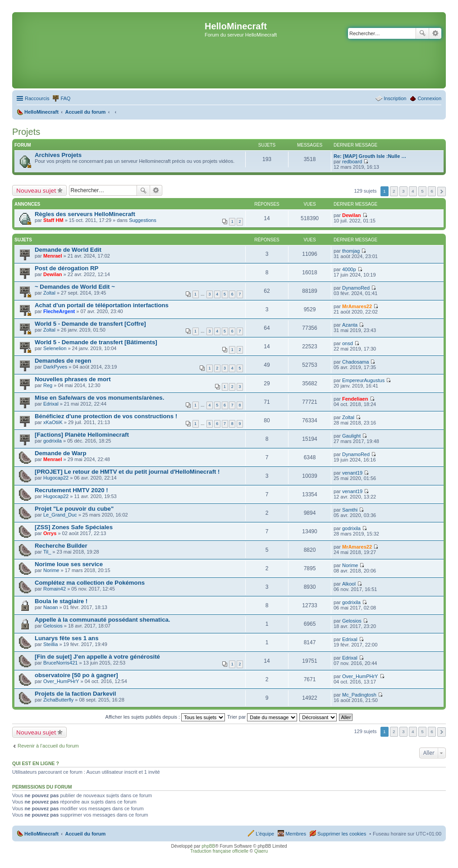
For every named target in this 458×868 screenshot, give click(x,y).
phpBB (208, 846)
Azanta (350, 325)
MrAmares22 (357, 306)
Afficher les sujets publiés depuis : (165, 717)
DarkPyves (55, 367)
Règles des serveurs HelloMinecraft (85, 214)
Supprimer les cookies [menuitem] (342, 834)
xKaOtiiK (53, 422)
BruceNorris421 (60, 663)
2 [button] (394, 191)
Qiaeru (261, 851)
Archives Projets (58, 155)
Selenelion (55, 348)
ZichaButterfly (58, 700)
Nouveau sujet (36, 190)
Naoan (50, 607)
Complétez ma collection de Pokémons (90, 583)
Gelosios (53, 626)
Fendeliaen (355, 399)
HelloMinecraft (41, 834)
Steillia (50, 644)
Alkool (349, 584)
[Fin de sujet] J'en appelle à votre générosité (97, 657)
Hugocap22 (56, 478)
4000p (349, 269)
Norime (51, 570)
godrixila (53, 441)
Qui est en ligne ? (36, 763)
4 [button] (413, 191)
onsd (348, 343)
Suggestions (143, 220)
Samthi (350, 510)
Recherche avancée (435, 33)
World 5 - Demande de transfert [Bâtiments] (96, 342)
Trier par (262, 717)
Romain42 (55, 589)
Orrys (50, 533)
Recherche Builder (61, 546)
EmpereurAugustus (363, 380)
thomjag (351, 251)
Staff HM (53, 220)
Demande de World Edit (68, 250)
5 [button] (422, 191)
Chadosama (355, 362)
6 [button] (432, 191)
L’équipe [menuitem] (265, 834)
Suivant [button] (442, 192)
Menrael (53, 256)
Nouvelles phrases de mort (73, 379)
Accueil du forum (85, 834)
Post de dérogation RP (66, 268)
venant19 (352, 473)
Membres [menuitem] (296, 834)
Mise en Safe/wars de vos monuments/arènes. (99, 398)
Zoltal (49, 293)
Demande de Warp (61, 453)
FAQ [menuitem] (65, 98)
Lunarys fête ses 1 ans (66, 638)
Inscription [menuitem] (395, 98)
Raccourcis (37, 98)
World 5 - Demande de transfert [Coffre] (90, 324)
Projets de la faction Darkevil (75, 694)
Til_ (47, 552)
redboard (352, 162)
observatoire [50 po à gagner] (76, 675)
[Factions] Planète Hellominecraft (82, 435)
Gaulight (351, 436)
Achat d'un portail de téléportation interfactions (102, 305)
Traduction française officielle (219, 851)
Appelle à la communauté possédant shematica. (102, 620)
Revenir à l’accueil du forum (48, 746)
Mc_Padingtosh (359, 695)
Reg (48, 385)
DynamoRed (356, 288)
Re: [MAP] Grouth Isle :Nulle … (370, 156)
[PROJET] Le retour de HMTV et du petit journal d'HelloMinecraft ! (127, 472)
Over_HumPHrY (61, 681)
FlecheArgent (59, 311)
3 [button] (403, 191)
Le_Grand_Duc (60, 515)
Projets (26, 132)
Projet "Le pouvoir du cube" (74, 509)
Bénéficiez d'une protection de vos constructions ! (106, 416)
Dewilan (352, 215)
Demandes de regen (63, 361)
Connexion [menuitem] (429, 98)
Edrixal (51, 404)
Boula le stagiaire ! (61, 601)
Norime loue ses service (69, 564)
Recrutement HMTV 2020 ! (71, 490)
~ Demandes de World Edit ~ (75, 287)
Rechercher (422, 33)
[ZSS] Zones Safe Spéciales (74, 527)
